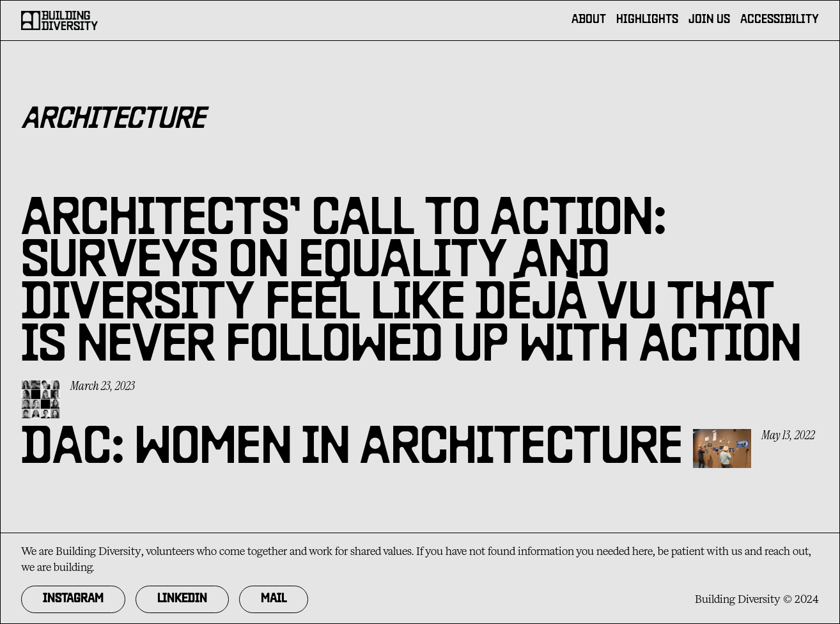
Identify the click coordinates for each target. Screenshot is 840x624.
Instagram (73, 599)
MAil (274, 599)
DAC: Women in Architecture (352, 450)
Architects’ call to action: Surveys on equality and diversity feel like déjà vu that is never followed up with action (411, 285)
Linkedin (182, 599)
